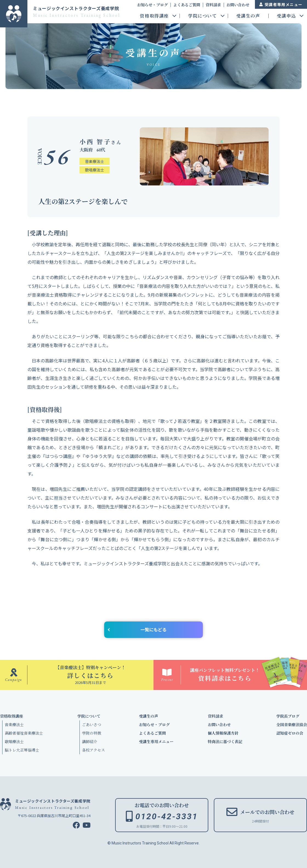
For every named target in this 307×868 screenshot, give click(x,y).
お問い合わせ (238, 5)
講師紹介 (90, 741)
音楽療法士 (14, 724)
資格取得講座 (154, 16)
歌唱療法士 (14, 741)
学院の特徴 (92, 733)
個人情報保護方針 (223, 733)
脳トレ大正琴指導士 (22, 750)
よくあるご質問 (187, 5)
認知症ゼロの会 (290, 733)
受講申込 (286, 16)
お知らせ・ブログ (152, 5)
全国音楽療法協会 (292, 724)
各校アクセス (93, 750)
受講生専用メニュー (156, 741)
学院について (203, 16)
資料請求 (213, 5)
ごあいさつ (92, 724)
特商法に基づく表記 (225, 741)
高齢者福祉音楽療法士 (24, 733)
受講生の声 (248, 16)
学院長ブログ (288, 716)
